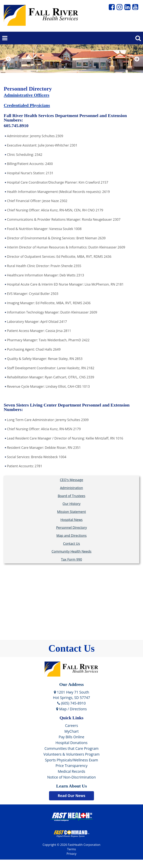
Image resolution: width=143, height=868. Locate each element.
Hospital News (72, 520)
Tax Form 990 (71, 559)
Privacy (72, 854)
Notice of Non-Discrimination (71, 777)
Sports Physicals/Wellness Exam (71, 760)
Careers (71, 726)
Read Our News (71, 796)
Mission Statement (71, 512)
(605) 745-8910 (71, 703)
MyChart (71, 731)
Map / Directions (71, 709)
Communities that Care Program (71, 748)
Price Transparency (72, 766)
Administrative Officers (26, 95)
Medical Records (71, 771)
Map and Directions (71, 535)
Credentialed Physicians (27, 105)
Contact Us (71, 544)
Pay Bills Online (72, 737)
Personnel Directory (71, 527)
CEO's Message (71, 480)
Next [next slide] (136, 64)
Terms (72, 849)
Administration (72, 488)
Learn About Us (71, 786)
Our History (71, 504)
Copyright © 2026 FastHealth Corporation (72, 845)
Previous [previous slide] (8, 64)
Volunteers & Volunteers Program (71, 754)
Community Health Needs (72, 551)
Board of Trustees (71, 496)
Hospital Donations (72, 743)
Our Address (72, 684)
